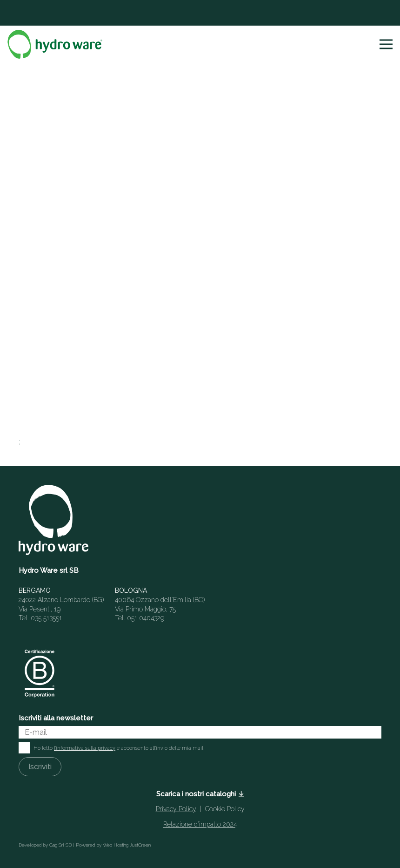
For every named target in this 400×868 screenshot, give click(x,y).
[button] (386, 44)
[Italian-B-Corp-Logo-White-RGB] (40, 673)
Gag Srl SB (60, 845)
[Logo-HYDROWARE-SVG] (55, 44)
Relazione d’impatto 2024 (200, 824)
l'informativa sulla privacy (85, 748)
